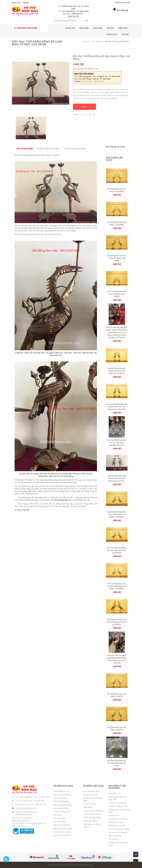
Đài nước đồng (59, 822)
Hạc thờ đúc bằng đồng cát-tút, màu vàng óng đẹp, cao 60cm (117, 442)
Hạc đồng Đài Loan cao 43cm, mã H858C (117, 190)
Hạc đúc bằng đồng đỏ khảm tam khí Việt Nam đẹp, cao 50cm (117, 371)
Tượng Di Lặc (114, 815)
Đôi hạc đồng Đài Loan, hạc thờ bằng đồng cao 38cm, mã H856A (117, 586)
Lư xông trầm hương (62, 832)
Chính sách (112, 34)
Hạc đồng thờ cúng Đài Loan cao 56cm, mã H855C (117, 258)
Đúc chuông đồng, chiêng (119, 829)
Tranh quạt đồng (90, 821)
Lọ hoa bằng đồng (61, 808)
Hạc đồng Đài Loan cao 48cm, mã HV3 (117, 695)
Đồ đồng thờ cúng (90, 795)
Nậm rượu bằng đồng (62, 825)
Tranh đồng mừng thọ (92, 814)
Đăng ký (26, 3)
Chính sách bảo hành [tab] (75, 149)
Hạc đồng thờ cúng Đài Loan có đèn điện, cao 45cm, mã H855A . (117, 514)
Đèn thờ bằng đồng (61, 801)
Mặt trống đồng (115, 836)
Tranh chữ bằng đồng (92, 817)
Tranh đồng (88, 807)
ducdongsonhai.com (24, 814)
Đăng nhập (16, 3)
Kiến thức (123, 28)
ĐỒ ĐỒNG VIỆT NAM (93, 786)
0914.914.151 (28, 804)
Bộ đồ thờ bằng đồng (62, 795)
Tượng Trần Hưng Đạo (118, 803)
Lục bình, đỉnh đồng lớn (118, 832)
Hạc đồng (57, 815)
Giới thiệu (84, 28)
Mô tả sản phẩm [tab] (25, 149)
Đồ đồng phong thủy (117, 826)
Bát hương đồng (60, 798)
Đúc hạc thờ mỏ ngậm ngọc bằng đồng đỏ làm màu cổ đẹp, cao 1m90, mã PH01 (117, 659)
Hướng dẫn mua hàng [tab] (48, 149)
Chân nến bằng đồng (62, 812)
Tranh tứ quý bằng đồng (93, 811)
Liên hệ (125, 34)
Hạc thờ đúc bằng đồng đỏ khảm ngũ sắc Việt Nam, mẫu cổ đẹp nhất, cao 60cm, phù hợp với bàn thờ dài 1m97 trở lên (117, 332)
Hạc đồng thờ (98, 41)
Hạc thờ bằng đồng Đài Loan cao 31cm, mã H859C (117, 294)
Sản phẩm (98, 28)
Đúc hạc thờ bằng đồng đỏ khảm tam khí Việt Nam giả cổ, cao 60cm (117, 407)
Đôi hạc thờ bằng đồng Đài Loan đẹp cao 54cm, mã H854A (117, 550)
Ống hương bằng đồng (63, 828)
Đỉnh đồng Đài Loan (62, 791)
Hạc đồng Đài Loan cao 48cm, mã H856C (117, 223)
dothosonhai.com (30, 812)
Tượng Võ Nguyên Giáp (118, 806)
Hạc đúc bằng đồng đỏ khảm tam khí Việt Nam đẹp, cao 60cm (117, 478)
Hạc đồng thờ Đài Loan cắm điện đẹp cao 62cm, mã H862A (117, 622)
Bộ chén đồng (59, 818)
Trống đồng (113, 839)
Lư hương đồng (89, 804)
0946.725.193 (40, 804)
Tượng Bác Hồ (114, 793)
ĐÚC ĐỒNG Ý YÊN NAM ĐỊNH (117, 787)
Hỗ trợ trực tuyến (123, 3)
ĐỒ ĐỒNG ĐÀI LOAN (63, 786)
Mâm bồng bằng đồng (62, 805)
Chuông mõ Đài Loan (62, 835)
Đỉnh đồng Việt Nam (91, 791)
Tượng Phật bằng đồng (118, 819)
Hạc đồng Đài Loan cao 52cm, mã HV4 (117, 728)
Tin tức (110, 28)
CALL (84, 107)
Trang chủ (70, 28)
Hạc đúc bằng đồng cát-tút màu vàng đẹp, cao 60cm (117, 763)
